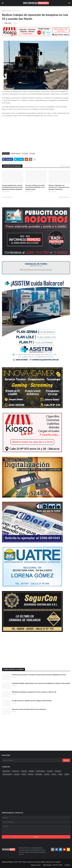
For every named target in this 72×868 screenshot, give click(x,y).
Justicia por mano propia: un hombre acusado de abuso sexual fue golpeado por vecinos (39, 675)
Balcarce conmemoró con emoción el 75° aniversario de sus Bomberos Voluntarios (59, 187)
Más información (65, 166)
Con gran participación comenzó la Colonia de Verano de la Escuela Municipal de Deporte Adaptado (12, 187)
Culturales (24, 771)
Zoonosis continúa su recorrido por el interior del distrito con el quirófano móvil (35, 187)
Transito (54, 774)
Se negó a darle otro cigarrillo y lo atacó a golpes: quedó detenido (32, 701)
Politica (24, 774)
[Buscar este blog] (32, 760)
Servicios (47, 774)
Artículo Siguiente (64, 197)
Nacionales (58, 771)
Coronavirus (15, 771)
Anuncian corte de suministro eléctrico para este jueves (29, 709)
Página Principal (6, 11)
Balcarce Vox (6, 771)
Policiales (17, 774)
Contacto (67, 865)
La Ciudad (25, 154)
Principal (32, 154)
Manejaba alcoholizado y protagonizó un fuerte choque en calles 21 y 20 (34, 692)
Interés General (16, 11)
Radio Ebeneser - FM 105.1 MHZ (53, 865)
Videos (60, 774)
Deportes (32, 771)
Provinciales (39, 774)
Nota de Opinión (7, 774)
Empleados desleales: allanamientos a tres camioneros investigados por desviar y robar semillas (41, 683)
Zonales (67, 774)
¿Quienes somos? (36, 865)
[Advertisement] (36, 135)
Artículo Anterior (8, 197)
